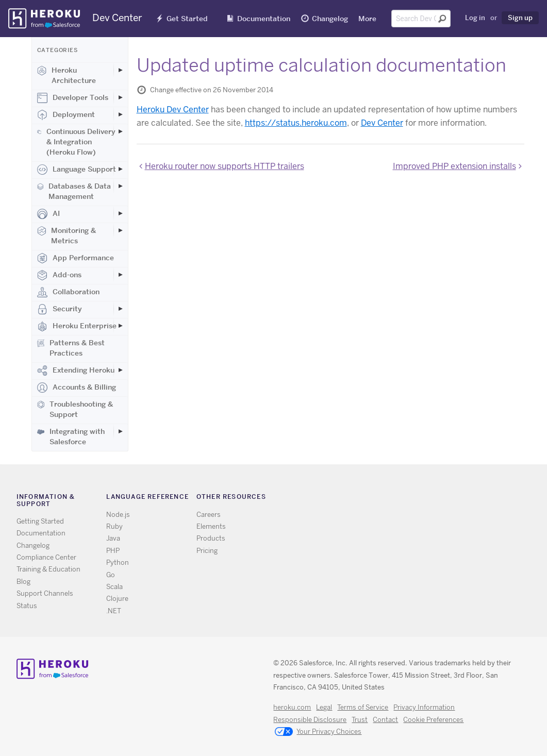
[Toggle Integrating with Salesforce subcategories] (121, 431)
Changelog (330, 19)
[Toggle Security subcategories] (121, 309)
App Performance (76, 258)
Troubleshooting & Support (75, 409)
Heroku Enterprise (77, 326)
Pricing (207, 551)
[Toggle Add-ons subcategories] (121, 275)
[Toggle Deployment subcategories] (121, 114)
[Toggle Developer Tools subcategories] (121, 97)
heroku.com (292, 707)
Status (27, 606)
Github (412, 499)
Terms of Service (363, 707)
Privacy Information (424, 707)
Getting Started (40, 521)
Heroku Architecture (67, 75)
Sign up (520, 18)
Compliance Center (46, 557)
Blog (23, 582)
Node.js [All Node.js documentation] (118, 515)
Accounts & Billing (77, 388)
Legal (324, 707)
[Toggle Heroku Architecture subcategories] (121, 70)
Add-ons (59, 275)
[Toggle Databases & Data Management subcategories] (121, 186)
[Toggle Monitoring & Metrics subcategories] (121, 230)
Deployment (66, 115)
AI (48, 214)
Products (211, 538)
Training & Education (48, 569)
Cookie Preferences (433, 720)
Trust (360, 720)
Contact (385, 720)
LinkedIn (427, 499)
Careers (209, 515)
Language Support (77, 170)
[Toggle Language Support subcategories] (121, 169)
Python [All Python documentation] (118, 562)
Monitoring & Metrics (67, 236)
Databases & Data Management (74, 191)
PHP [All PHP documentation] (113, 551)
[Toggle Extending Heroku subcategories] (121, 370)
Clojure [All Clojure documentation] (117, 599)
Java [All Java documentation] (113, 538)
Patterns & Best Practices (71, 348)
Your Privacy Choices (318, 732)
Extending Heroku (76, 371)
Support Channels (45, 593)
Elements (211, 526)
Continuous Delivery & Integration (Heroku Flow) (76, 142)
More (367, 19)
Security (60, 309)
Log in (475, 18)
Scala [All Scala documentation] (114, 587)
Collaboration (68, 292)
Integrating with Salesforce (71, 436)
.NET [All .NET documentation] (114, 611)
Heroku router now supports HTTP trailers (225, 166)
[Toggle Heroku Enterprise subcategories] (121, 326)
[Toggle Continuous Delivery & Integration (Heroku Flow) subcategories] (121, 131)
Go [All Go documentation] (111, 575)
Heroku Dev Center (173, 110)
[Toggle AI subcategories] (121, 213)
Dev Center (382, 123)
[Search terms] (421, 19)
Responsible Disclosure (310, 720)
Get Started (187, 19)
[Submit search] (442, 19)
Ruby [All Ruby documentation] (114, 526)
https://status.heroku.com (296, 123)
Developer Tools (73, 98)
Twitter (397, 499)
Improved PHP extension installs (454, 166)
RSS (382, 499)
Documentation (264, 19)
